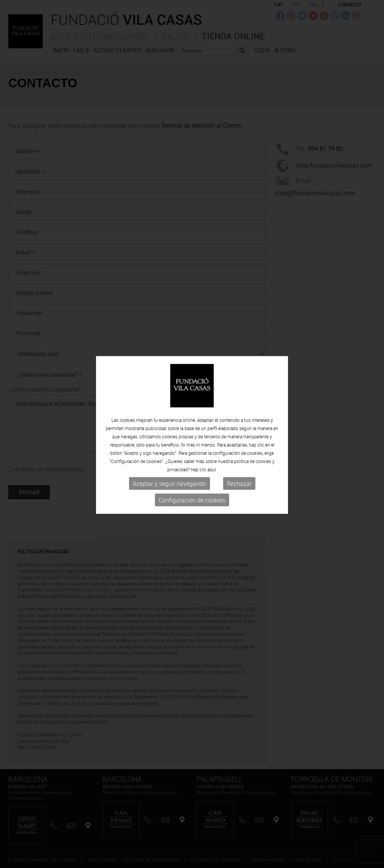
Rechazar (239, 484)
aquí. (212, 469)
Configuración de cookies (192, 500)
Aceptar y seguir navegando (169, 484)
